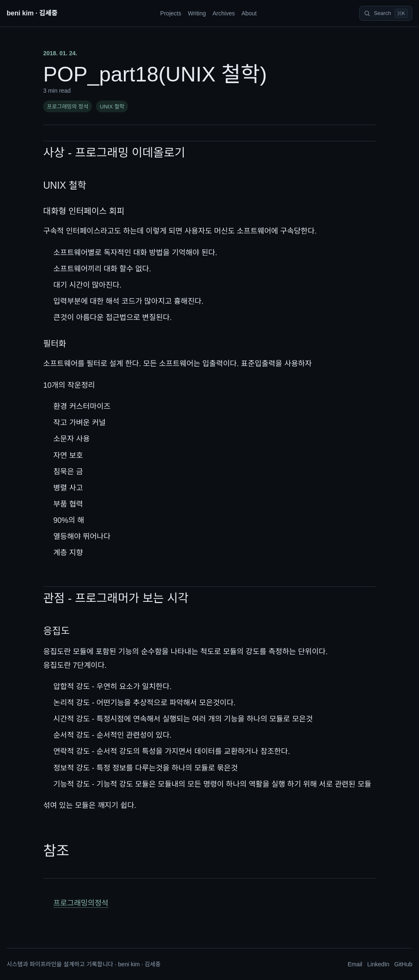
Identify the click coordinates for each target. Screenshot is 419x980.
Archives (224, 13)
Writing (197, 13)
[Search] (386, 13)
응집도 (56, 631)
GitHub (403, 964)
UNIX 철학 (112, 107)
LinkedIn (378, 964)
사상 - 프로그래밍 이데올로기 (114, 153)
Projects (171, 13)
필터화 (55, 344)
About (249, 13)
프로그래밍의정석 (81, 903)
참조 (56, 851)
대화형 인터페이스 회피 (84, 211)
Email (355, 964)
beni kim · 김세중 (32, 13)
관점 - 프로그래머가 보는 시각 (116, 598)
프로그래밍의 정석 (68, 107)
